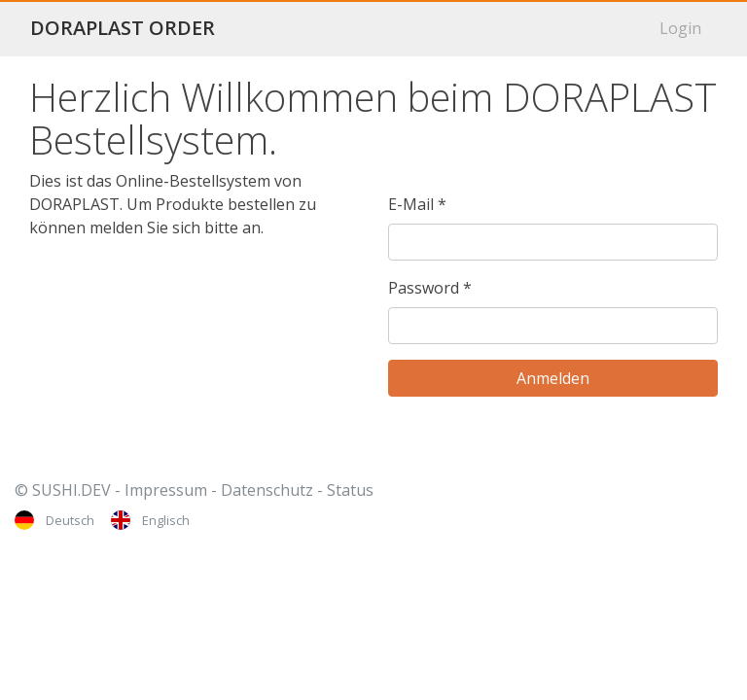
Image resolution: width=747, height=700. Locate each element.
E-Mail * (417, 204)
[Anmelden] (553, 378)
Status (350, 490)
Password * (430, 288)
